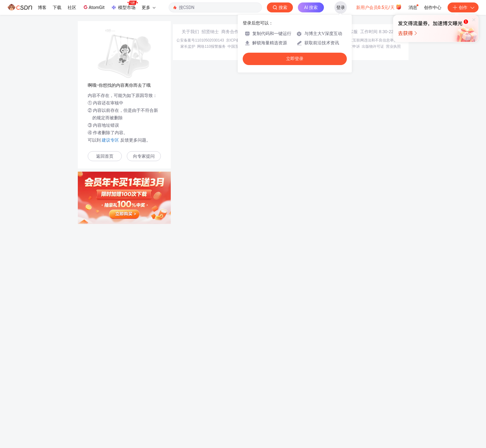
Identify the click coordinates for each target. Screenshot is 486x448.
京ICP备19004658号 (243, 397)
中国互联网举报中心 (244, 403)
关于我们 (190, 389)
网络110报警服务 (211, 403)
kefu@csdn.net (317, 389)
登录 (341, 7)
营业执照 (393, 403)
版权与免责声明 (330, 403)
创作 (463, 7)
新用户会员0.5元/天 (379, 7)
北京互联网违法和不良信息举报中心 (375, 397)
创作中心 (433, 7)
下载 (57, 7)
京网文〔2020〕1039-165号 (285, 397)
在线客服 (349, 389)
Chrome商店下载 (277, 403)
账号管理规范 (304, 403)
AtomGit (93, 7)
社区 (72, 7)
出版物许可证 (373, 403)
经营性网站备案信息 (327, 397)
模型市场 (124, 6)
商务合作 (230, 389)
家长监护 (188, 403)
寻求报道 (250, 389)
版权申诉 (352, 403)
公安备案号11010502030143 (200, 397)
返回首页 (105, 156)
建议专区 (111, 140)
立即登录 (295, 59)
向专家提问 (144, 156)
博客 (42, 7)
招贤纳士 (210, 389)
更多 (148, 7)
